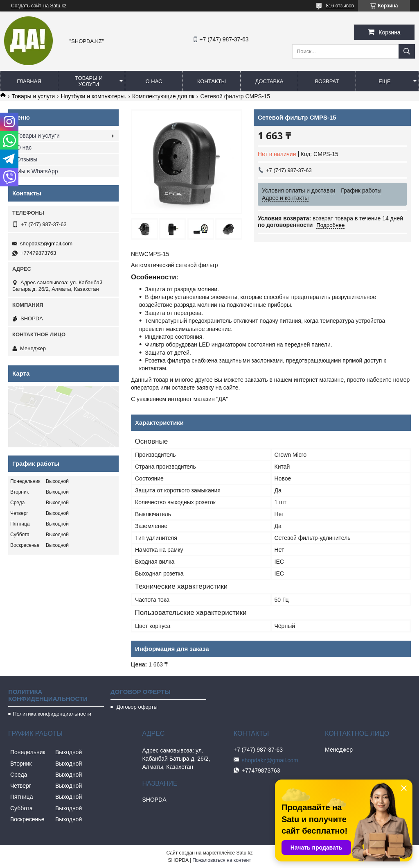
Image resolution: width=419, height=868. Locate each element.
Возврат (327, 81)
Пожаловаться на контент (222, 860)
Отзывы (27, 159)
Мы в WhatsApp (37, 171)
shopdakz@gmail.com (46, 244)
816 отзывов (340, 6)
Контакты (212, 81)
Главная (29, 81)
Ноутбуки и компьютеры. (94, 96)
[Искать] (407, 51)
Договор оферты (136, 707)
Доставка (269, 81)
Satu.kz (244, 853)
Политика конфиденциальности (52, 714)
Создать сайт (26, 6)
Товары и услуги (89, 81)
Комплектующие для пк (163, 96)
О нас (154, 81)
